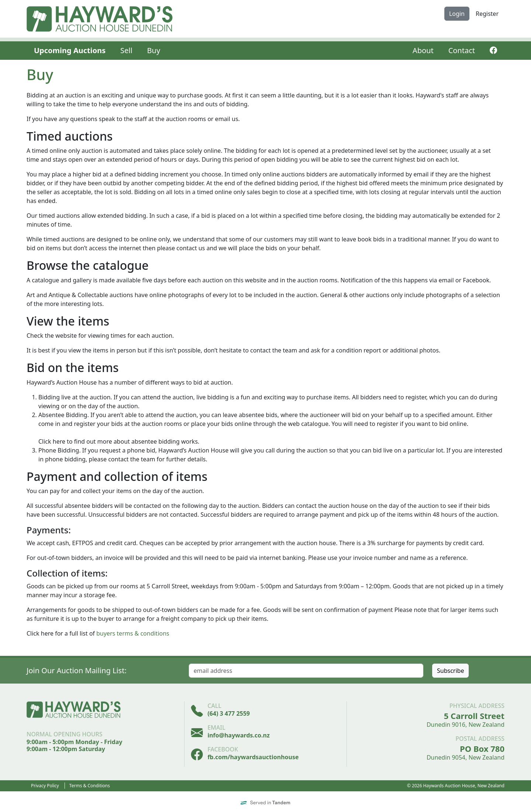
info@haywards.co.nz (239, 735)
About (423, 50)
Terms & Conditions (90, 786)
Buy (154, 50)
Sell (126, 50)
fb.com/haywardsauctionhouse (253, 757)
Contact (462, 50)
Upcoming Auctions (70, 50)
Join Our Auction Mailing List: (77, 670)
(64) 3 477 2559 (229, 713)
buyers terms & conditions (133, 633)
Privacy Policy (45, 786)
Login (457, 14)
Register (487, 14)
